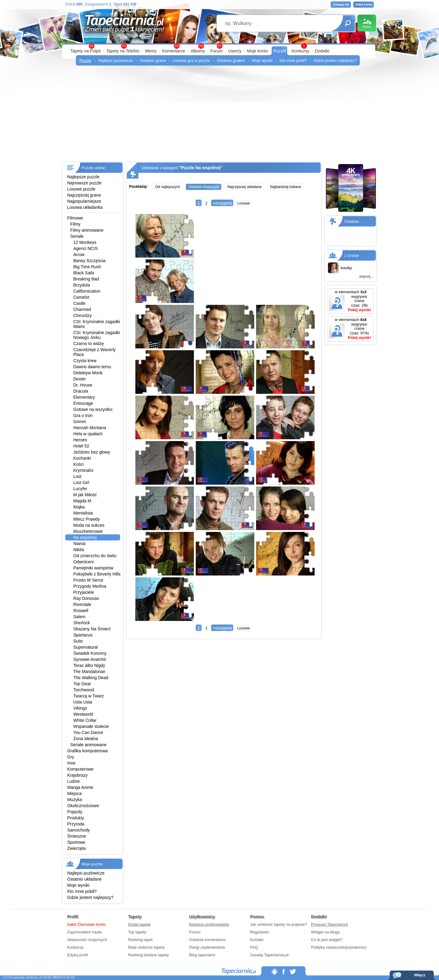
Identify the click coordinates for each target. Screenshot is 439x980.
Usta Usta (83, 702)
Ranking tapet (140, 940)
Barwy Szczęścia (90, 261)
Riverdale (82, 604)
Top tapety (137, 932)
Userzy (235, 51)
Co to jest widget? (327, 940)
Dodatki (322, 51)
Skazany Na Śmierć (92, 629)
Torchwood (84, 690)
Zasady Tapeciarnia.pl (269, 955)
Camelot (81, 297)
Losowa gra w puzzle (191, 61)
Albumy (198, 51)
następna (222, 203)
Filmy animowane (87, 230)
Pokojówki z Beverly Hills (97, 574)
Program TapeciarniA (329, 924)
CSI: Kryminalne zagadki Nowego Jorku (97, 335)
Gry (71, 757)
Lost (77, 476)
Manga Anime (80, 787)
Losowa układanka (85, 207)
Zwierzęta (77, 848)
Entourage (83, 403)
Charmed (82, 309)
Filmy (75, 224)
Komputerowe (80, 769)
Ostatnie (352, 221)
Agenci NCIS (86, 248)
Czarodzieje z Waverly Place (95, 352)
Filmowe (75, 218)
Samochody (79, 830)
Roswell (81, 611)
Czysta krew (85, 361)
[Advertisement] (220, 116)
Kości (79, 464)
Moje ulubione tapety (146, 947)
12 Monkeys (85, 242)
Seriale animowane (89, 745)
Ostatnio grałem (231, 61)
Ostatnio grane (153, 61)
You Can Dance (88, 732)
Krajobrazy (78, 775)
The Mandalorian (89, 672)
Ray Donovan (86, 598)
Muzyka (75, 800)
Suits (78, 641)
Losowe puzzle (82, 189)
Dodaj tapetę (139, 924)
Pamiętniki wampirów (93, 568)
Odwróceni (84, 562)
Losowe (243, 203)
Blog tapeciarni (202, 955)
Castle (80, 303)
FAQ (254, 947)
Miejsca (75, 793)
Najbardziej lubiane (286, 187)
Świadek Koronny (90, 653)
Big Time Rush (87, 267)
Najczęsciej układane (245, 187)
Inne (71, 763)
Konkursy (300, 51)
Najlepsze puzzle (84, 177)
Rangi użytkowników (207, 947)
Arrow (79, 255)
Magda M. (83, 501)
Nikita (79, 550)
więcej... (366, 276)
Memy (151, 51)
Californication (87, 291)
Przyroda (76, 824)
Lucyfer (80, 489)
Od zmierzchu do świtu (95, 556)
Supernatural (86, 647)
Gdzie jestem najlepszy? (335, 61)
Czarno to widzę (89, 344)
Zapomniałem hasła (84, 932)
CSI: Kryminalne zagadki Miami (97, 324)
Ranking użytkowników (209, 924)
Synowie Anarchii (90, 659)
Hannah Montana (90, 428)
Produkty (76, 818)
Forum (216, 51)
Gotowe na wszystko (93, 409)
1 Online (352, 256)
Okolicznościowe (83, 806)
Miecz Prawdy (87, 519)
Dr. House (83, 385)
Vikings (80, 708)
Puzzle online (93, 168)
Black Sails (84, 273)
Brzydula (82, 285)
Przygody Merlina (90, 586)
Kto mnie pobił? (293, 61)
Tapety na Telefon (123, 51)
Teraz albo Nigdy (89, 665)
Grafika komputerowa (88, 751)
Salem (80, 617)
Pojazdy (75, 812)
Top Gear (82, 684)
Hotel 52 (81, 446)
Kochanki (82, 458)
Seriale (77, 236)
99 (219, 46)
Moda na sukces (89, 525)
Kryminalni (83, 470)
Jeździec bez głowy (92, 452)
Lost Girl (81, 483)
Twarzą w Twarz (89, 696)
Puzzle (280, 51)
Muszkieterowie (88, 531)
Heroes (80, 440)
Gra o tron (83, 415)
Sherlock (82, 623)
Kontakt (257, 940)
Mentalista (83, 513)
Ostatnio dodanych (204, 187)
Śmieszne (77, 836)
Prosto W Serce (88, 580)
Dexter (80, 379)
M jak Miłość (85, 495)
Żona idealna (86, 739)
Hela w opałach (88, 434)
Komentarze (174, 51)
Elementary (84, 397)
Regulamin (259, 932)
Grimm (80, 422)
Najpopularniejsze (84, 201)
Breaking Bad (86, 279)
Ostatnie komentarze (207, 940)
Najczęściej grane (84, 195)
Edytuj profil (77, 955)
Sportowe (76, 842)
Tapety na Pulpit (86, 51)
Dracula (81, 391)
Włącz (420, 975)
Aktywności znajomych (87, 940)
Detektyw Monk (88, 373)
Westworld (83, 714)
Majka (79, 507)
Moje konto (257, 51)
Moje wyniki (262, 61)
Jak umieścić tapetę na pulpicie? (278, 924)
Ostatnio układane (85, 879)
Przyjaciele (84, 592)
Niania (80, 543)
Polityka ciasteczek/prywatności (339, 947)
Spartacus (83, 635)
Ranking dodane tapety (148, 955)
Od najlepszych (168, 187)
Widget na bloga (325, 932)
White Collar (85, 720)
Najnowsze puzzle (85, 183)
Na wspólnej (85, 537)
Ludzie (74, 781)
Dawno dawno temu (92, 367)
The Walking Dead (91, 678)
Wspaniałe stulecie (91, 726)
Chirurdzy (83, 315)
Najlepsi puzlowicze (116, 61)
